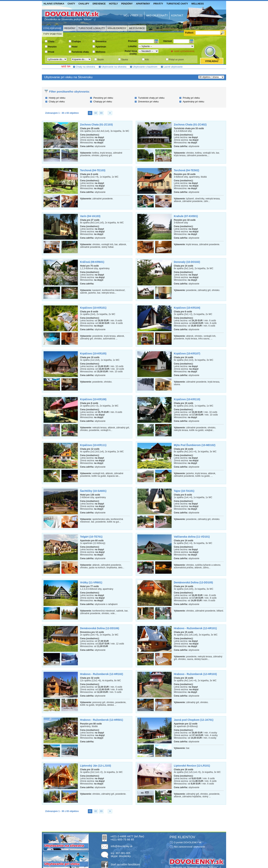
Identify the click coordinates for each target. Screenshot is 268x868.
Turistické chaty (177, 4)
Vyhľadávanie (52, 28)
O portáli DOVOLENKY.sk (188, 842)
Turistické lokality (92, 28)
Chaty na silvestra (85, 67)
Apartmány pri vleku (193, 102)
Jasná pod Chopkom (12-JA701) (194, 720)
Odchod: (168, 41)
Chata (51, 42)
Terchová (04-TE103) (93, 170)
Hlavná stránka (54, 4)
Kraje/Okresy (117, 28)
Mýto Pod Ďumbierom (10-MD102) (195, 445)
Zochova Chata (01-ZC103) (96, 125)
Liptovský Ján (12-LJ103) (96, 766)
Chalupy (84, 4)
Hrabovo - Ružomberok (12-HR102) (102, 674)
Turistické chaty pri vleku (151, 98)
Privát (51, 52)
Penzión (52, 47)
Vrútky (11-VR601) (91, 582)
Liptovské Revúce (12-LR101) (192, 766)
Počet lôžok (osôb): (131, 52)
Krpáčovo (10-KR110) (187, 399)
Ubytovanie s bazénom (145, 67)
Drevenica (101, 42)
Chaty (71, 4)
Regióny (70, 28)
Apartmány (143, 4)
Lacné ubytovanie (173, 67)
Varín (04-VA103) (90, 216)
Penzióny (127, 4)
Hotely (114, 4)
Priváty (158, 4)
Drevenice (99, 4)
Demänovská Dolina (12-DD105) (193, 582)
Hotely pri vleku (57, 98)
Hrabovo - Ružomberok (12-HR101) (195, 628)
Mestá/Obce (137, 28)
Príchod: (133, 41)
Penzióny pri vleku (103, 98)
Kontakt (177, 15)
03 (101, 113)
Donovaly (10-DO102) (187, 262)
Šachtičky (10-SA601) (93, 491)
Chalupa (76, 42)
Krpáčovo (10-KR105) (93, 353)
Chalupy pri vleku (103, 102)
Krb (147, 60)
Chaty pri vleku (57, 102)
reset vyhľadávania (184, 51)
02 (96, 113)
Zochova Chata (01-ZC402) (190, 125)
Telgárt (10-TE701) (91, 537)
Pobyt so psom (176, 60)
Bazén (101, 60)
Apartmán (101, 47)
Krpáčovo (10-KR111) (93, 445)
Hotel (75, 47)
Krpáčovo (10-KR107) (187, 353)
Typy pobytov (52, 34)
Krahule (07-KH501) (186, 216)
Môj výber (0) (133, 15)
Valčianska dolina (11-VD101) (192, 537)
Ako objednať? (157, 15)
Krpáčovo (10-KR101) (93, 308)
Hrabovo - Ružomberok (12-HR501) (102, 720)
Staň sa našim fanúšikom (125, 864)
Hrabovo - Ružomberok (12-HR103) (195, 674)
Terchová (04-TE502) (186, 170)
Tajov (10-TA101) (184, 491)
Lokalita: (133, 46)
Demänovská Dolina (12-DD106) (100, 628)
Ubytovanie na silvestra (114, 67)
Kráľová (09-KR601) (92, 262)
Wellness (198, 4)
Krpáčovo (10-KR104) (187, 308)
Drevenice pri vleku (148, 102)
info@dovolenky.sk (122, 846)
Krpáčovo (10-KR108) (93, 399)
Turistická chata (80, 52)
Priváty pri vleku (191, 98)
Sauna (125, 60)
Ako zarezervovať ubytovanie (189, 847)
